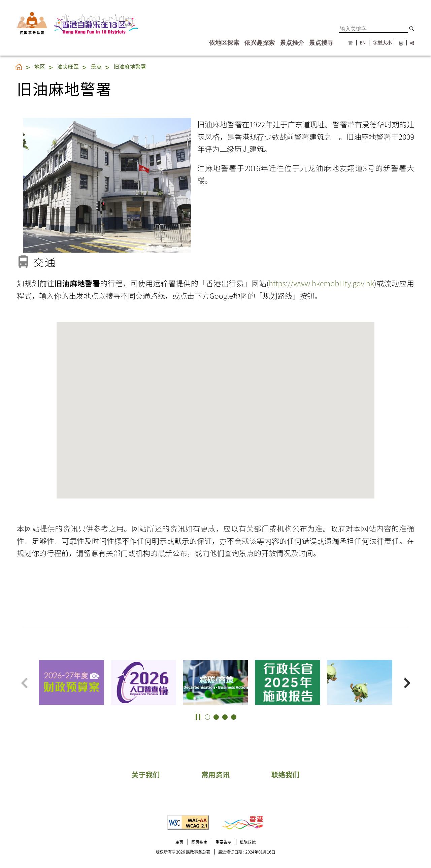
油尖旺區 (68, 66)
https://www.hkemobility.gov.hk (321, 283)
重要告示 (224, 842)
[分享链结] (410, 43)
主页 (179, 842)
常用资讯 (215, 774)
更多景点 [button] (418, 670)
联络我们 (286, 774)
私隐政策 (248, 842)
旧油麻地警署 (130, 66)
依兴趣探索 (260, 43)
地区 (40, 66)
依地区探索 (224, 43)
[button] (412, 29)
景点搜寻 (321, 43)
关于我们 (145, 774)
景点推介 (292, 43)
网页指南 (199, 842)
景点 (96, 66)
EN (363, 43)
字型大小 (382, 43)
